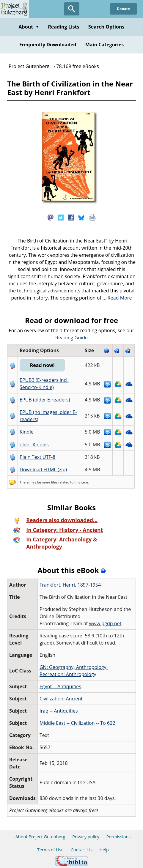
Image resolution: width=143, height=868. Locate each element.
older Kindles (34, 445)
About (29, 27)
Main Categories (105, 45)
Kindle (27, 432)
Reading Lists (64, 27)
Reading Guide (71, 338)
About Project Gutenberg (40, 837)
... (117, 298)
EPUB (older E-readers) (45, 400)
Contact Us (82, 850)
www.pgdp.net (105, 623)
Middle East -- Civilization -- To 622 (77, 723)
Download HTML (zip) (43, 470)
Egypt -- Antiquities (60, 686)
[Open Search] (72, 9)
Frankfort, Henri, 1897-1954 (70, 585)
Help (104, 850)
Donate (123, 9)
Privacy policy (86, 837)
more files (50, 482)
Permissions (119, 837)
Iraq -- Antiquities (59, 711)
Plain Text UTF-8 (37, 457)
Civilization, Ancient (61, 699)
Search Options (106, 27)
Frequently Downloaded (48, 45)
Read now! (42, 365)
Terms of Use (50, 850)
